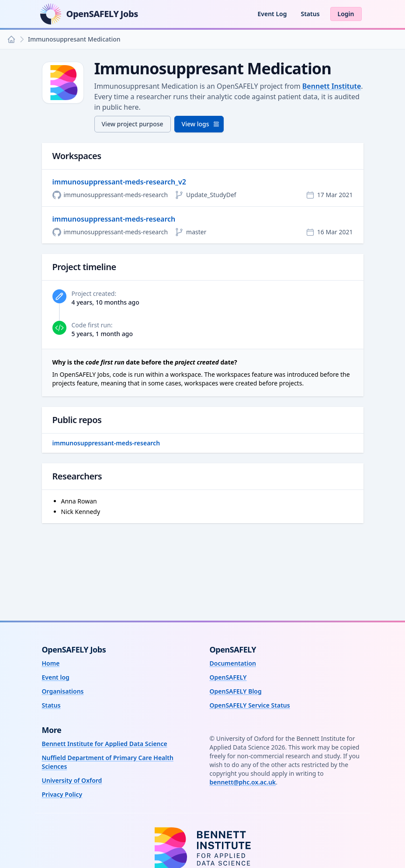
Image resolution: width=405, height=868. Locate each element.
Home (51, 663)
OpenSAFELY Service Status (250, 705)
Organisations (63, 691)
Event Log (272, 14)
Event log (56, 677)
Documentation (233, 663)
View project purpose (133, 124)
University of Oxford (72, 780)
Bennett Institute (332, 86)
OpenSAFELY (228, 677)
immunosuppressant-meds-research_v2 (119, 182)
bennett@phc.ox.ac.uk (243, 782)
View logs (201, 124)
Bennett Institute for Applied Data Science (105, 744)
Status (310, 14)
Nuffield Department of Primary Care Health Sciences (108, 762)
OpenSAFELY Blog (236, 691)
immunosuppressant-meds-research (114, 219)
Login (346, 14)
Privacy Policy (62, 794)
